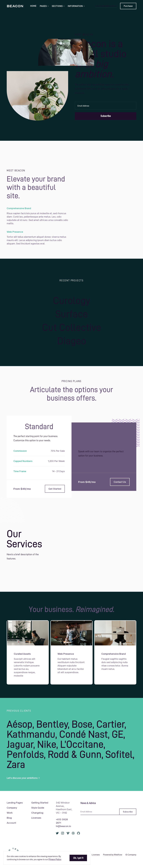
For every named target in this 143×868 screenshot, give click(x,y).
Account (11, 823)
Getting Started (40, 803)
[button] (44, 6)
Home (33, 6)
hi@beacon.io (63, 826)
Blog (9, 818)
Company (12, 808)
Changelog (37, 813)
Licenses (36, 818)
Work (10, 813)
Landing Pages (15, 803)
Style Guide (38, 808)
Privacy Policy (55, 859)
